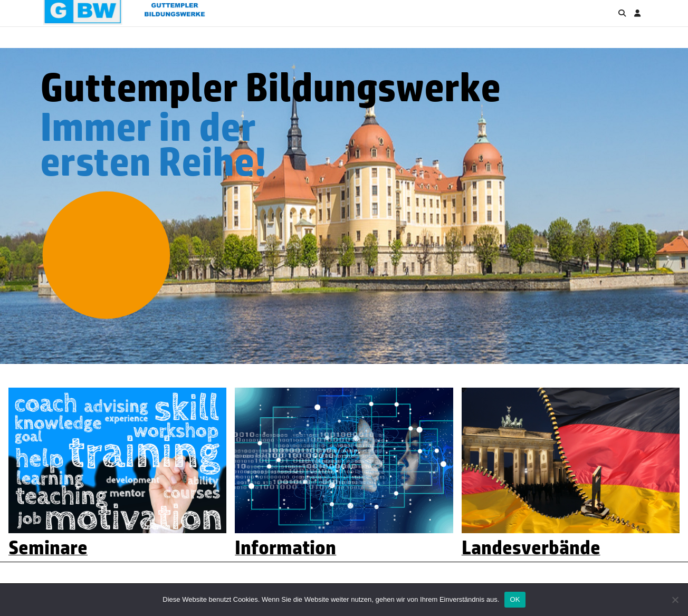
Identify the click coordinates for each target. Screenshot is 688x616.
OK (515, 599)
